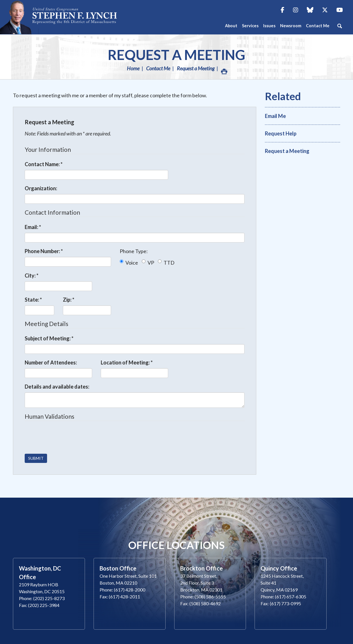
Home (133, 68)
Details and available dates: (57, 387)
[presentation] (68, 438)
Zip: (69, 300)
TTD (166, 263)
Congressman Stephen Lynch (75, 17)
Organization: (41, 188)
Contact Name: (44, 164)
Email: (33, 227)
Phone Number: (44, 251)
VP (148, 263)
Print (224, 70)
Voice (129, 263)
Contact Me (158, 68)
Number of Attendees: (51, 362)
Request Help (281, 133)
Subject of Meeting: (49, 338)
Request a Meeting (176, 55)
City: (32, 276)
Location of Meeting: (127, 362)
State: (33, 300)
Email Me (275, 116)
